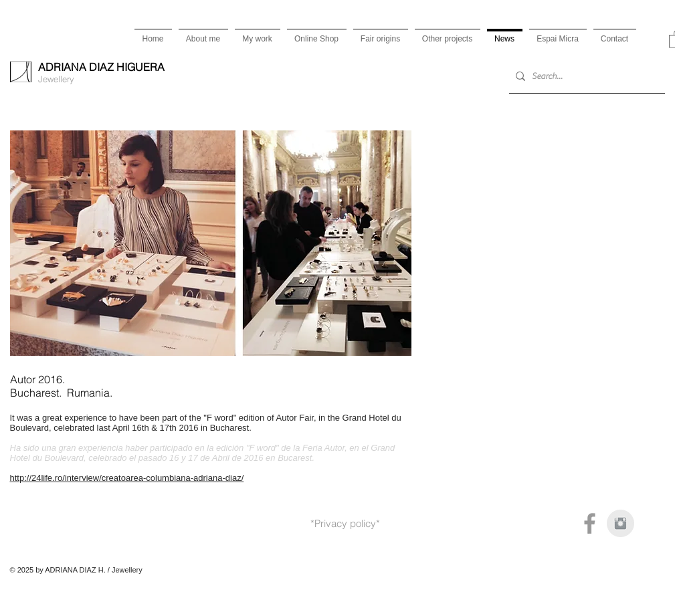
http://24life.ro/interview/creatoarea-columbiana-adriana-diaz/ (127, 478)
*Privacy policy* (345, 523)
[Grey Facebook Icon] (590, 523)
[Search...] (584, 77)
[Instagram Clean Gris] (620, 523)
